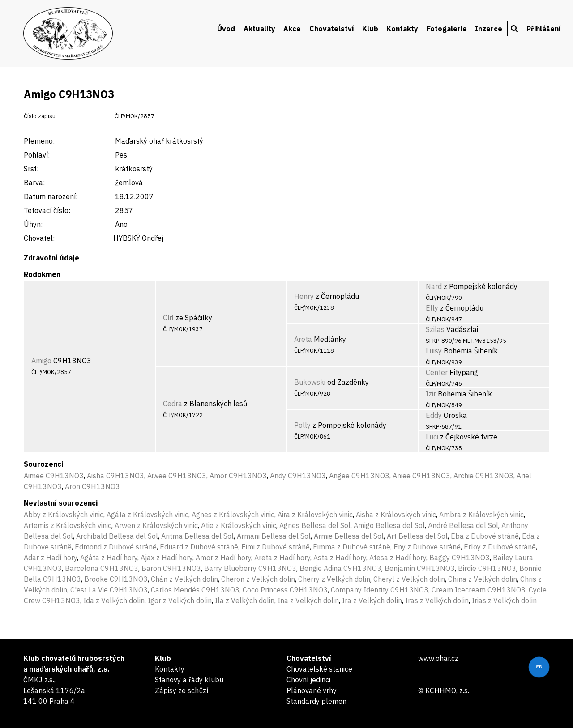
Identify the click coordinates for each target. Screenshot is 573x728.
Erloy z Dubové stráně (500, 547)
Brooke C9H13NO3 (116, 579)
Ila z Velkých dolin (245, 600)
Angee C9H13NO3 (359, 476)
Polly (302, 425)
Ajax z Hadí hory (167, 558)
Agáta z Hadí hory (109, 558)
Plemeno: (39, 141)
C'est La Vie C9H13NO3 (109, 590)
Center (437, 372)
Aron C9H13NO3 (92, 486)
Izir (431, 394)
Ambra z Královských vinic (481, 515)
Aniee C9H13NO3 (421, 476)
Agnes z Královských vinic (233, 515)
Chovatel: (39, 238)
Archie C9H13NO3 (483, 476)
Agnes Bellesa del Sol (315, 525)
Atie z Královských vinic (239, 525)
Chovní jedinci (308, 680)
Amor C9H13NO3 (238, 476)
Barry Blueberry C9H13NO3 (250, 568)
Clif (168, 318)
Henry (304, 296)
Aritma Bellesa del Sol (197, 536)
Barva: (34, 183)
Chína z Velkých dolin (483, 579)
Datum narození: (51, 196)
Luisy (434, 351)
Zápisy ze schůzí (182, 690)
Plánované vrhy (312, 690)
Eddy (434, 415)
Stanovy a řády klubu (189, 680)
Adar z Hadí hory (50, 558)
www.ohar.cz (438, 658)
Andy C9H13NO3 (298, 476)
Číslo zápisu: (40, 116)
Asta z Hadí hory (340, 558)
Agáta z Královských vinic (148, 515)
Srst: (31, 169)
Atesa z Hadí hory (398, 558)
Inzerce (489, 29)
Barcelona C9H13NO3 (102, 568)
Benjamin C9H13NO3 (420, 568)
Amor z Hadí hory (223, 558)
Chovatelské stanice (319, 669)
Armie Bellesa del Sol (349, 536)
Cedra (173, 404)
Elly (432, 308)
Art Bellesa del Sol (417, 536)
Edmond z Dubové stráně (116, 547)
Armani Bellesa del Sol (274, 536)
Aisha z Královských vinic (396, 515)
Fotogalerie (447, 29)
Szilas (435, 329)
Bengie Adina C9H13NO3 (340, 568)
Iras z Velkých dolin (437, 600)
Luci (432, 437)
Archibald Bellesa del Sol (117, 536)
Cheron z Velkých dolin (258, 579)
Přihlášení (544, 29)
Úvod (226, 29)
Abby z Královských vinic (64, 515)
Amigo (41, 361)
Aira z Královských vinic (315, 515)
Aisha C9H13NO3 (115, 476)
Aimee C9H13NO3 (54, 476)
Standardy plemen (316, 701)
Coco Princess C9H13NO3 (285, 590)
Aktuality (259, 29)
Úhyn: (33, 224)
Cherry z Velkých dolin (334, 579)
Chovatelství (332, 29)
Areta (303, 339)
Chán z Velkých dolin (184, 579)
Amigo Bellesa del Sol (389, 525)
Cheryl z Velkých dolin (409, 579)
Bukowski (310, 382)
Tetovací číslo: (47, 210)
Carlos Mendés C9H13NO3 (195, 590)
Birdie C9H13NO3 (487, 568)
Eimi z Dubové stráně (276, 547)
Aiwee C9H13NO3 (177, 476)
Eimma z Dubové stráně (352, 547)
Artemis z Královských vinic (68, 525)
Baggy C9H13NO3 (460, 558)
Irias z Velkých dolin (504, 600)
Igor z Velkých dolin (180, 600)
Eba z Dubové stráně (485, 536)
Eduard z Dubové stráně (199, 547)
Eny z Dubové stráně (427, 547)
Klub (370, 29)
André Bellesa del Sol (463, 525)
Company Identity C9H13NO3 (380, 590)
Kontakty (402, 29)
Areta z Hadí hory (282, 558)
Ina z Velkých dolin (308, 600)
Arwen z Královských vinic (156, 525)
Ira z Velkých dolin (372, 600)
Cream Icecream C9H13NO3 (479, 590)
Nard (434, 286)
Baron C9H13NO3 (171, 568)
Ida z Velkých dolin (114, 600)
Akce (292, 29)
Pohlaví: (37, 155)
